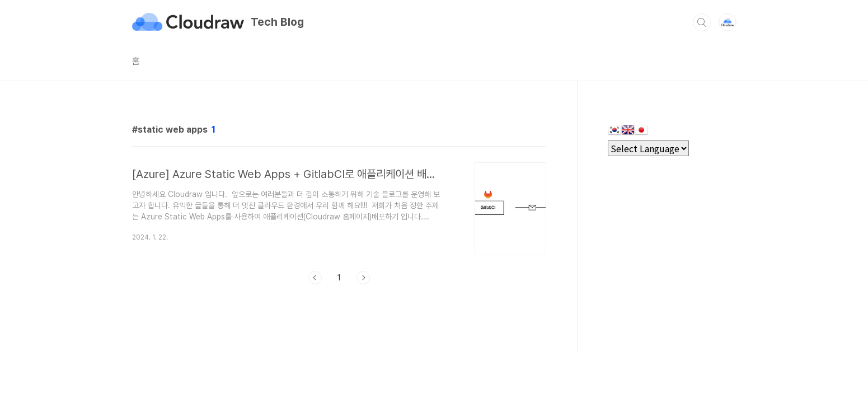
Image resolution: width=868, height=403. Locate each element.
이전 (315, 278)
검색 (702, 22)
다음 (363, 278)
